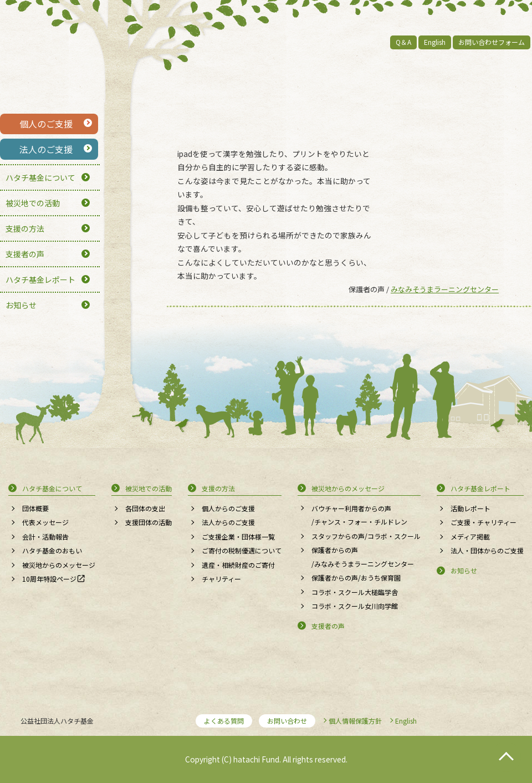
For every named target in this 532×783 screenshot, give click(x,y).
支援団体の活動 (149, 522)
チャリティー (221, 579)
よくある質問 (224, 721)
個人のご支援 (46, 124)
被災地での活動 (33, 203)
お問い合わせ (287, 721)
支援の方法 (25, 228)
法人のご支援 (46, 149)
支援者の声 (25, 254)
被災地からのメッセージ (59, 565)
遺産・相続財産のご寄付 (238, 565)
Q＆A (403, 42)
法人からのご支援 (228, 522)
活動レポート (470, 508)
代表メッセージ (45, 522)
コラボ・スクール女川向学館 (355, 606)
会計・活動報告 (45, 537)
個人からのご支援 (228, 508)
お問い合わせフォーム (492, 42)
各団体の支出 (145, 508)
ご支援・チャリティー (484, 522)
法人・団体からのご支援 (487, 550)
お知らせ (21, 305)
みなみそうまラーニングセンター (445, 289)
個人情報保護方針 (355, 721)
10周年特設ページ (49, 579)
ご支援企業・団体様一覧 (238, 537)
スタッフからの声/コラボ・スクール (366, 536)
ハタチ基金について (40, 177)
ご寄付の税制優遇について (242, 550)
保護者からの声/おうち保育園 (356, 578)
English (435, 42)
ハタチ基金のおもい (52, 550)
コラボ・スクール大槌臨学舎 (355, 592)
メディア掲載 (470, 537)
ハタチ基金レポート (40, 279)
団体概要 (35, 508)
